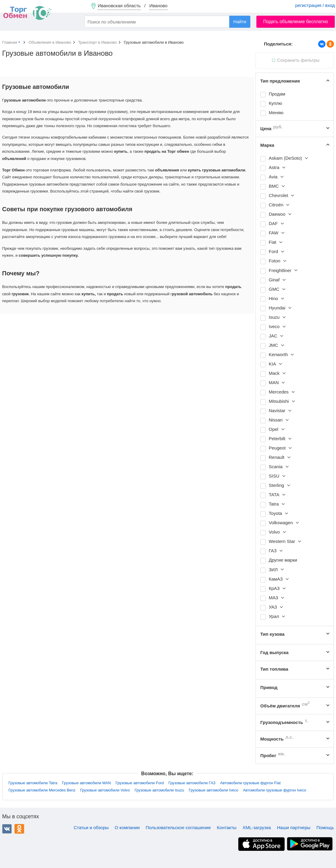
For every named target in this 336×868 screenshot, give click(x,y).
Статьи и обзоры (91, 827)
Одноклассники (19, 829)
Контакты (227, 827)
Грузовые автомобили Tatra (33, 783)
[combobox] (167, 22)
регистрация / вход (315, 5)
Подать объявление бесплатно (296, 22)
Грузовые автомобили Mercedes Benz (42, 790)
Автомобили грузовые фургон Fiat (250, 783)
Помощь (325, 827)
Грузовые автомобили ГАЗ (192, 783)
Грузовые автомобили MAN (87, 783)
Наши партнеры (294, 827)
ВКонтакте (7, 829)
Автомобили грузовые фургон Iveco (274, 790)
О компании (127, 827)
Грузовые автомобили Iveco (214, 790)
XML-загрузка (257, 827)
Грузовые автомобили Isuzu (159, 790)
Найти (240, 22)
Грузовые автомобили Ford (140, 783)
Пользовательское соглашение (178, 827)
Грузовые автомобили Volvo (105, 790)
